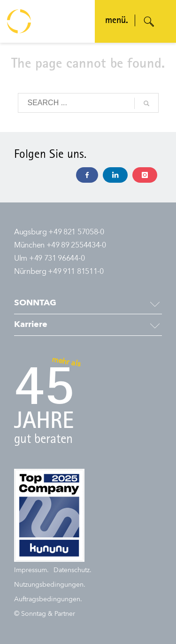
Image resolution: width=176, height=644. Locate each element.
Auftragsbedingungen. (48, 599)
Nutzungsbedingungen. (50, 585)
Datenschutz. (73, 570)
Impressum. (31, 570)
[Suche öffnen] (149, 22)
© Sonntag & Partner (45, 614)
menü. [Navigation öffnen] (117, 21)
